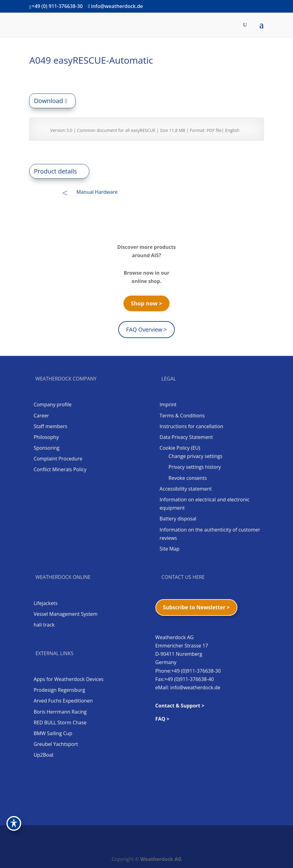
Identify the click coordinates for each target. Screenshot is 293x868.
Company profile (53, 404)
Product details (55, 171)
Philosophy (46, 437)
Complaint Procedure (58, 459)
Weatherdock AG (161, 859)
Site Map (170, 549)
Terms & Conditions (182, 416)
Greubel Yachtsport (56, 744)
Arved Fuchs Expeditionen (63, 701)
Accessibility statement (186, 489)
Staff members (50, 426)
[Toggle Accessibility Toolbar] (14, 823)
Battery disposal (178, 519)
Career (41, 416)
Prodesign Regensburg (59, 690)
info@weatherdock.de (195, 687)
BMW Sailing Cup (53, 733)
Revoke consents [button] (188, 478)
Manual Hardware (97, 192)
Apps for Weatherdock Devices (68, 679)
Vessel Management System (65, 614)
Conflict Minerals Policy (60, 469)
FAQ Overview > (146, 329)
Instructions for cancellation (191, 426)
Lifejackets (45, 603)
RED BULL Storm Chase (60, 723)
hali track (44, 625)
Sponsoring (46, 448)
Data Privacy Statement (186, 437)
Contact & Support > (180, 706)
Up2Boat (43, 755)
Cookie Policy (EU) (180, 448)
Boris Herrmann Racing (60, 712)
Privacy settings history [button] (195, 467)
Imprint (168, 404)
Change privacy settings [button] (196, 456)
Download (48, 101)
